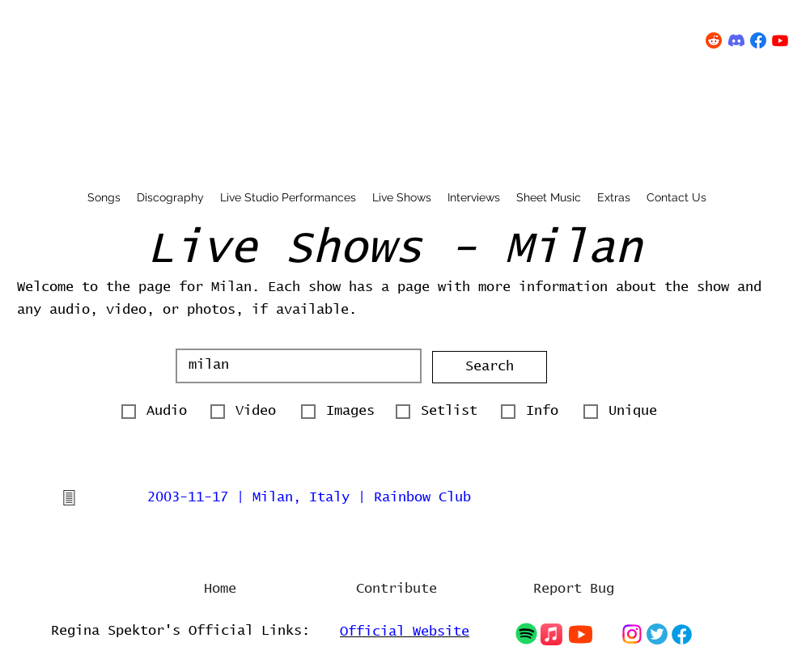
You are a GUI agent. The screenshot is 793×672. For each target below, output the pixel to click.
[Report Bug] (574, 590)
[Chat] (526, 633)
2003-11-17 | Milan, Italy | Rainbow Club (309, 498)
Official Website (405, 632)
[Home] (220, 590)
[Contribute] (396, 590)
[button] (490, 367)
